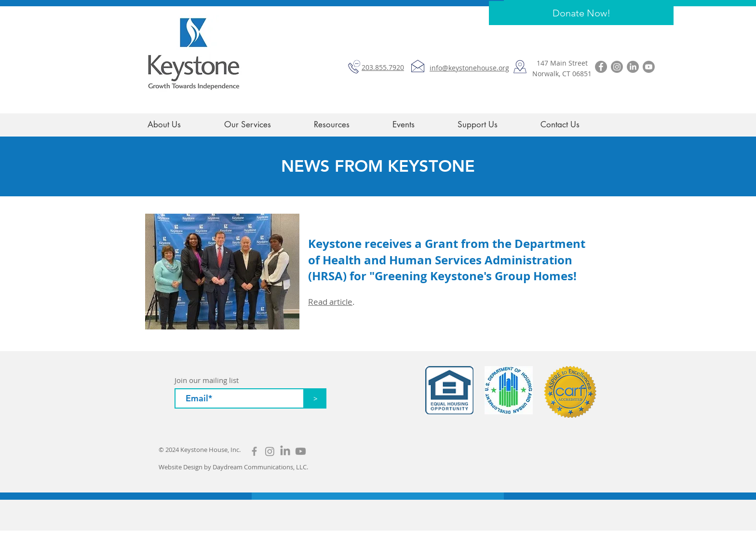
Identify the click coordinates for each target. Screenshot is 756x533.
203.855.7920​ (383, 67)
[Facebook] (601, 67)
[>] (315, 398)
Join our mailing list (207, 380)
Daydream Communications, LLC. (260, 467)
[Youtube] (649, 67)
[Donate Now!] (581, 13)
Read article (330, 302)
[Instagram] (617, 67)
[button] (346, 125)
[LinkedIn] (633, 67)
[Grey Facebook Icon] (254, 451)
